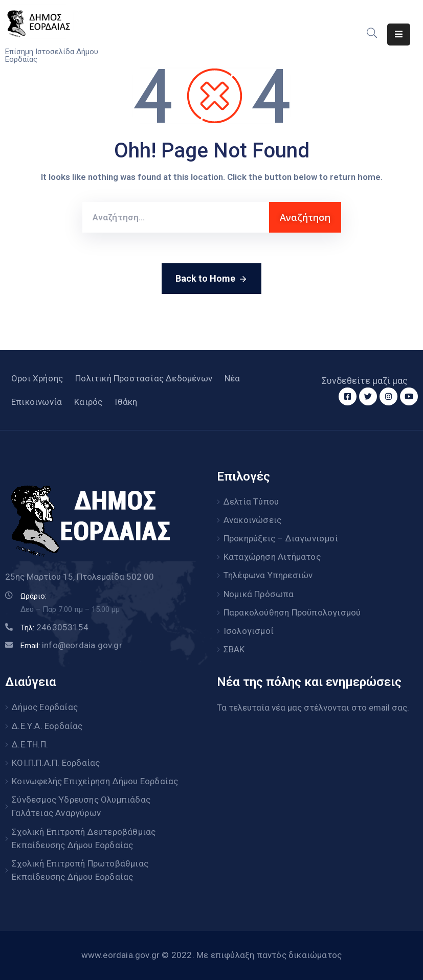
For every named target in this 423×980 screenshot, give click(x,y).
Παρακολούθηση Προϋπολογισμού (292, 612)
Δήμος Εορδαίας (45, 706)
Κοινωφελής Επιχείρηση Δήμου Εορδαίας (95, 780)
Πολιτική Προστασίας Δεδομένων (144, 378)
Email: (71, 646)
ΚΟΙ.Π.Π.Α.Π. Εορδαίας (56, 762)
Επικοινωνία (37, 402)
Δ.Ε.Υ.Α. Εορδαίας (47, 725)
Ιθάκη (126, 402)
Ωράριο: (34, 596)
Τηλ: (54, 628)
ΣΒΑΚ (234, 649)
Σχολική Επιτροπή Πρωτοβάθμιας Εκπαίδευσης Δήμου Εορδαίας (80, 869)
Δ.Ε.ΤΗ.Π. (30, 743)
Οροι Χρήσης (37, 378)
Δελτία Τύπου (251, 502)
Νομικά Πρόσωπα (259, 594)
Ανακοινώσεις (252, 520)
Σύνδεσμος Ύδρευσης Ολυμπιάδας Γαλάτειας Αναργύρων (81, 805)
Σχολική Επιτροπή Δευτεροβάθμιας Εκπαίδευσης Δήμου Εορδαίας (84, 837)
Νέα (232, 378)
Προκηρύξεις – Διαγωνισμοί (281, 538)
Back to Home (211, 279)
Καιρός (88, 402)
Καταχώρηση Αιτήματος (272, 557)
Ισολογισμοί (249, 630)
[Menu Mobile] (399, 35)
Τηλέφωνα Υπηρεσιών (268, 575)
